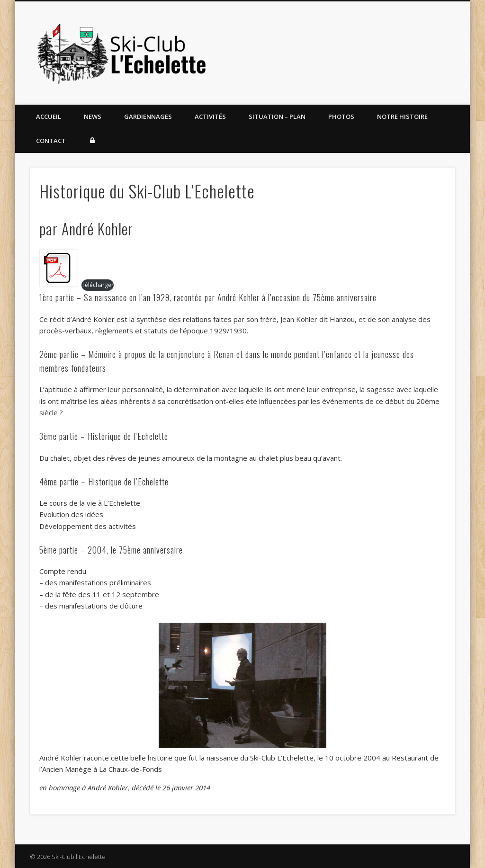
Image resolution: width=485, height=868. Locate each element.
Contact (51, 141)
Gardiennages (148, 116)
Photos (341, 116)
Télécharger (98, 285)
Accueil (49, 116)
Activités (210, 116)
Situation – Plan (277, 116)
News (93, 116)
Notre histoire (402, 116)
